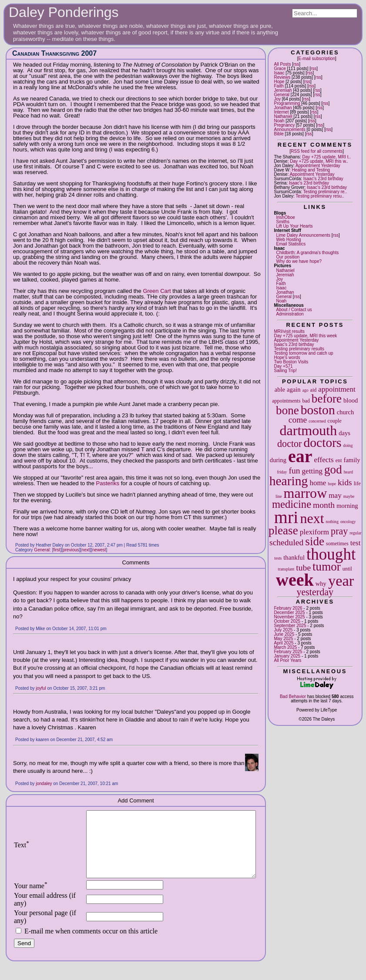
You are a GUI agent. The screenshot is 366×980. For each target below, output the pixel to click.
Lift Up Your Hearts (295, 226)
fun (294, 471)
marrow (306, 493)
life (357, 483)
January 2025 (287, 656)
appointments (286, 401)
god (333, 470)
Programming (287, 103)
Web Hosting (289, 240)
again (294, 389)
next (312, 518)
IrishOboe (286, 217)
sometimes (337, 544)
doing (348, 445)
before (327, 399)
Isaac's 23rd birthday (323, 179)
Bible (279, 134)
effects (324, 460)
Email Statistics (291, 244)
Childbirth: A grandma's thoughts (308, 253)
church (346, 412)
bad (306, 401)
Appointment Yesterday (318, 166)
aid (314, 390)
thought (331, 554)
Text (22, 851)
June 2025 (284, 634)
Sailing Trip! (285, 371)
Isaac (279, 73)
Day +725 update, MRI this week (306, 336)
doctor (289, 444)
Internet (282, 112)
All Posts (283, 64)
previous (71, 550)
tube (303, 568)
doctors (322, 443)
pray (339, 531)
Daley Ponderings (64, 12)
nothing (332, 522)
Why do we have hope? (299, 261)
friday (282, 472)
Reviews (282, 77)
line (279, 496)
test (356, 543)
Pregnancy (285, 125)
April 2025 (284, 643)
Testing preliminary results (299, 349)
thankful (294, 557)
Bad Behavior (293, 696)
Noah (279, 121)
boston (318, 410)
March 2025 (286, 647)
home (318, 483)
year (341, 581)
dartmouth (308, 430)
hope (332, 484)
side (315, 541)
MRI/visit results (290, 331)
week (295, 580)
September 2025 (290, 626)
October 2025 (287, 621)
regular (355, 533)
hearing (289, 481)
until (347, 569)
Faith (279, 86)
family (352, 460)
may (335, 495)
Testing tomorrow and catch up (304, 353)
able (280, 389)
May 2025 (284, 639)
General (282, 95)
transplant (286, 569)
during (278, 460)
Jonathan (283, 108)
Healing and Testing (311, 170)
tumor (327, 567)
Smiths (283, 222)
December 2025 (290, 612)
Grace (280, 69)
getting (312, 471)
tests (278, 558)
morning (347, 506)
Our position (288, 257)
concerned (317, 421)
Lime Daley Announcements (304, 235)
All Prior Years (288, 660)
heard (348, 472)
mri (286, 517)
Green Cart (157, 291)
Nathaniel (283, 116)
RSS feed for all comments (317, 151)
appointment (337, 389)
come (298, 420)
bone (287, 410)
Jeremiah (283, 90)
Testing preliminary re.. (325, 192)
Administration (290, 314)
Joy (278, 99)
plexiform (314, 532)
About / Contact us (294, 310)
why (321, 584)
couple (335, 421)
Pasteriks (108, 483)
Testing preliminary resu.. (320, 196)
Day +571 (284, 366)
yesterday (315, 592)
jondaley (44, 784)
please (283, 530)
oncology (348, 522)
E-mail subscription (317, 59)
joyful (41, 688)
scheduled (286, 542)
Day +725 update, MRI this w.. (319, 161)
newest (99, 550)
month (324, 505)
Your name (31, 899)
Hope (279, 82)
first (57, 550)
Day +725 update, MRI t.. (327, 157)
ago (306, 390)
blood (351, 400)
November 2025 (290, 617)
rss (296, 64)
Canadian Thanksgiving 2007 (54, 53)
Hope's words (287, 357)
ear (300, 456)
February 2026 (288, 608)
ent (339, 460)
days (344, 433)
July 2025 (284, 630)
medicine (292, 504)
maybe (349, 496)
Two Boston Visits (291, 362)
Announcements (290, 129)
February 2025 (288, 652)
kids (345, 482)
